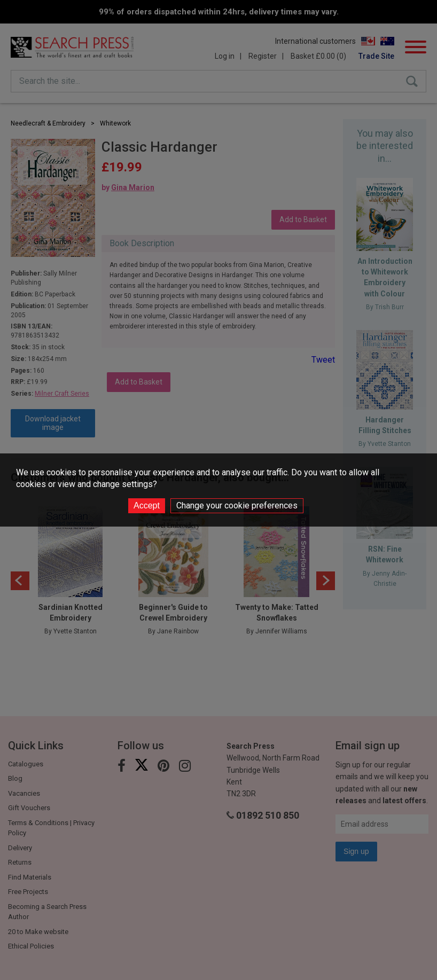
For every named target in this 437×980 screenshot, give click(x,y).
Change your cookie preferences (237, 505)
